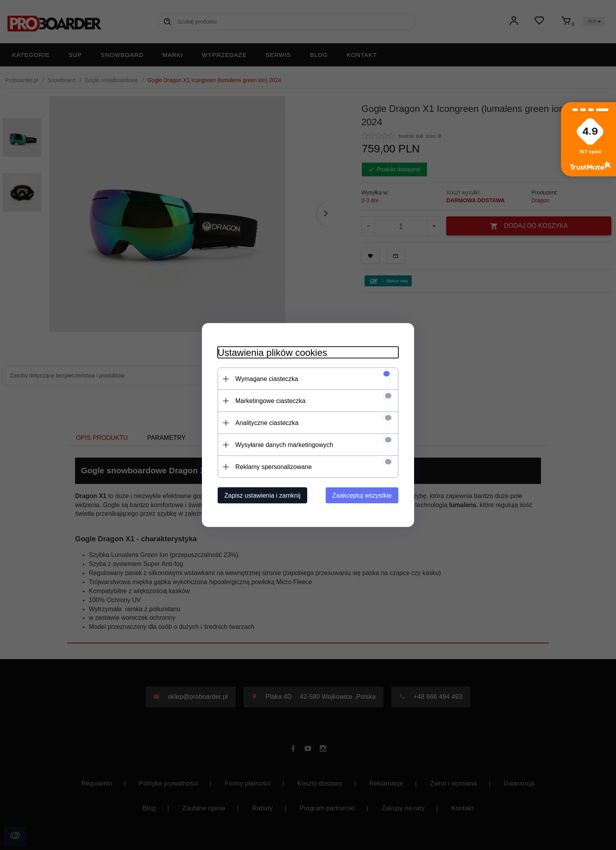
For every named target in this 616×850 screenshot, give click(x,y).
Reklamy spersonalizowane (274, 467)
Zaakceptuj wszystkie (362, 496)
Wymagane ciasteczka (267, 379)
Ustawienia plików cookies (272, 353)
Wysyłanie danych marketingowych (284, 445)
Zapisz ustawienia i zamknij (262, 496)
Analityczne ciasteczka (267, 423)
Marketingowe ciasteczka (270, 401)
